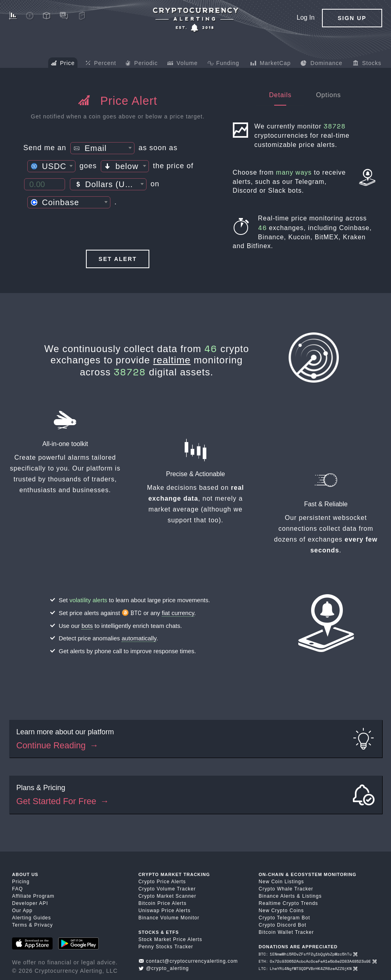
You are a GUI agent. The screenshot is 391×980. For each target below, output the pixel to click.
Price (63, 64)
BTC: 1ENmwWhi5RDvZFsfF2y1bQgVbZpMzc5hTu (308, 954)
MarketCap (270, 64)
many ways (294, 172)
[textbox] (102, 149)
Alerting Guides (32, 918)
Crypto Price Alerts (162, 882)
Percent (101, 63)
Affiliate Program (33, 896)
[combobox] (102, 148)
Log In (305, 17)
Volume (183, 64)
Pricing (21, 882)
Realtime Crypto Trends (288, 903)
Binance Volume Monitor (169, 918)
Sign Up (352, 18)
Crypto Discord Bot (282, 925)
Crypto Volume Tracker (167, 889)
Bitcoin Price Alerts (163, 903)
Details (280, 95)
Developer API (30, 903)
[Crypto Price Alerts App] (195, 20)
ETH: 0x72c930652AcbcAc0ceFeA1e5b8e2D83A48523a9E (318, 961)
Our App (22, 911)
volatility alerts (88, 600)
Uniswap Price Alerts (165, 911)
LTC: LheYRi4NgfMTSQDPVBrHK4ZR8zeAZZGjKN (308, 969)
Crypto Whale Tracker (286, 889)
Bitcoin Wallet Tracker (286, 932)
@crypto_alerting (164, 968)
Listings (312, 896)
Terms (20, 925)
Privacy (43, 925)
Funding (223, 64)
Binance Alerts (277, 896)
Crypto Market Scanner (167, 896)
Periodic (142, 64)
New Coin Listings (281, 882)
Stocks (367, 64)
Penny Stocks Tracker (166, 947)
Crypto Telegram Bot (284, 918)
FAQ (17, 889)
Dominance (321, 64)
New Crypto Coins (281, 911)
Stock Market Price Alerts (170, 939)
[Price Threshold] (45, 184)
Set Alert (118, 259)
